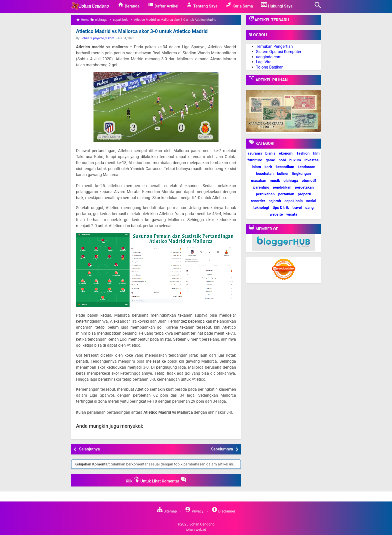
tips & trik (281, 208)
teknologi (261, 208)
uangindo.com (269, 57)
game (270, 160)
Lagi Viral (264, 62)
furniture (255, 160)
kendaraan (307, 167)
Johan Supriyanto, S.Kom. (98, 38)
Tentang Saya (202, 5)
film (316, 153)
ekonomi (286, 153)
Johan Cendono (202, 524)
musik (275, 181)
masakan (259, 181)
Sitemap (167, 511)
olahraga (291, 181)
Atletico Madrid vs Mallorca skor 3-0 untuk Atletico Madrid (142, 31)
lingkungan (302, 174)
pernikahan (265, 194)
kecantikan (285, 167)
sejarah (275, 201)
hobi (282, 160)
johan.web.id (196, 530)
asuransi (255, 153)
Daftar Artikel (163, 5)
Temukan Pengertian (274, 46)
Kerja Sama (239, 5)
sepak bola (294, 201)
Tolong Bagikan (270, 67)
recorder (258, 201)
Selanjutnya (89, 449)
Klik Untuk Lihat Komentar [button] (156, 480)
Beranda (129, 5)
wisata (292, 214)
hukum (295, 160)
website (276, 214)
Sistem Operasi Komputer (279, 52)
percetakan (304, 187)
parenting (261, 187)
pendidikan (282, 187)
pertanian (286, 194)
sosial (311, 201)
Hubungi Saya (277, 5)
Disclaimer (223, 511)
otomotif (309, 181)
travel (297, 208)
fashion (303, 153)
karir (268, 167)
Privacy (194, 511)
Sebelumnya (222, 449)
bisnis (270, 153)
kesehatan (265, 174)
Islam (256, 167)
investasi (312, 160)
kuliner (283, 174)
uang (309, 208)
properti (304, 194)
